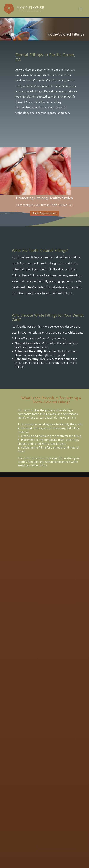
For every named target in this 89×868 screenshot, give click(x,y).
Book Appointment (44, 213)
